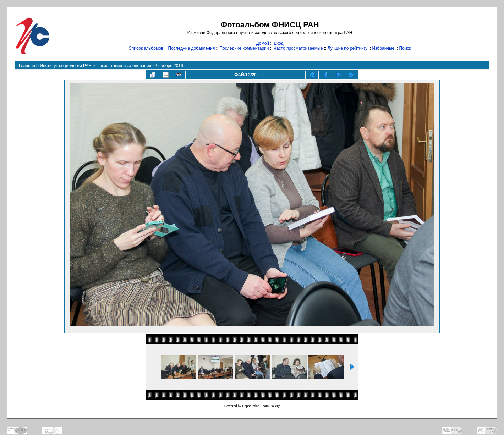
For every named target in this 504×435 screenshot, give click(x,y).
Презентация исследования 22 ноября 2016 (140, 66)
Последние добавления (192, 48)
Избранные (383, 48)
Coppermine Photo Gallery (261, 406)
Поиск (405, 48)
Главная (27, 66)
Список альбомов (146, 48)
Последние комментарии (244, 48)
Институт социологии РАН (66, 66)
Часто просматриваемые (298, 48)
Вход (278, 43)
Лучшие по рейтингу (347, 48)
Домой (262, 43)
